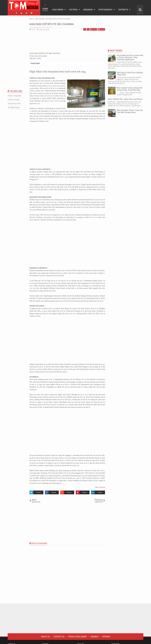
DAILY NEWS (58, 10)
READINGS (88, 10)
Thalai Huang (15, 107)
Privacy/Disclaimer (77, 636)
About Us (45, 636)
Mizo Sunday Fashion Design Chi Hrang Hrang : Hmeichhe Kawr (130, 88)
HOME (45, 9)
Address (94, 636)
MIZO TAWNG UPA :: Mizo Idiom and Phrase (125, 98)
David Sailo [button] (35, 63)
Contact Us (59, 636)
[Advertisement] (67, 41)
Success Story (15, 103)
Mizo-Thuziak (100, 487)
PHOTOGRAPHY (105, 10)
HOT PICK (73, 10)
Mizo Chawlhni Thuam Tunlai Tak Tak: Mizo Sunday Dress (130, 111)
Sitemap (106, 636)
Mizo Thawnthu (15, 95)
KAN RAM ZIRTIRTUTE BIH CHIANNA (61, 23)
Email (101, 28)
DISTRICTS (123, 10)
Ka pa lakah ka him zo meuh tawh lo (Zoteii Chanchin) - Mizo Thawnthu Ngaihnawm (130, 57)
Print (94, 28)
